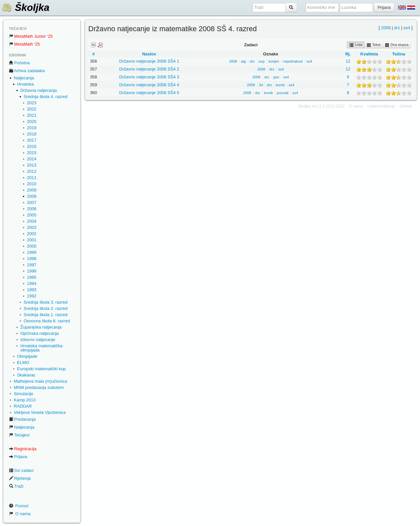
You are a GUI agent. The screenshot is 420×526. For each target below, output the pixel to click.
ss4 (407, 28)
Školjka (25, 7)
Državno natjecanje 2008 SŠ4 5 (149, 93)
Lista (356, 45)
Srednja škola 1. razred (46, 315)
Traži (16, 486)
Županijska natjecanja (41, 327)
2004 (32, 221)
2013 (32, 165)
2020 (32, 121)
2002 (32, 234)
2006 (32, 209)
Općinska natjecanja (40, 333)
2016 (32, 146)
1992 (32, 296)
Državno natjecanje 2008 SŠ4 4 (149, 85)
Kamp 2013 (25, 400)
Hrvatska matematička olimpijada (42, 348)
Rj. (348, 54)
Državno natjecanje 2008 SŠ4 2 (149, 69)
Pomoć (19, 506)
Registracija (23, 449)
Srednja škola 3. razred (46, 302)
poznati (283, 93)
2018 (32, 134)
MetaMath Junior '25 (31, 36)
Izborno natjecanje (38, 340)
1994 (32, 283)
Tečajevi (19, 435)
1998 (32, 259)
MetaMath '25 (24, 44)
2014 (32, 159)
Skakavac (26, 375)
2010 (32, 184)
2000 (32, 246)
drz (397, 28)
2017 (32, 140)
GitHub (406, 106)
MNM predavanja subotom (39, 387)
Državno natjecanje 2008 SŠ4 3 (149, 77)
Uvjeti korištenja (381, 106)
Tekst (374, 45)
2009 (32, 190)
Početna (19, 63)
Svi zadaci (21, 470)
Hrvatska (25, 84)
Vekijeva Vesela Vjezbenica (40, 412)
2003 (32, 227)
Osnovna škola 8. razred (47, 321)
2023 (32, 103)
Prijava (18, 457)
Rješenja (20, 478)
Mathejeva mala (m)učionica (41, 381)
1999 (32, 252)
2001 (32, 240)
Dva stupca (397, 45)
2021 (32, 115)
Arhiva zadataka (27, 71)
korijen (274, 61)
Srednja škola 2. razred (46, 308)
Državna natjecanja (39, 90)
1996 (32, 271)
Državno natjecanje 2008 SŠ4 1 (149, 61)
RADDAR (23, 406)
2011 (32, 178)
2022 (32, 109)
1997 (32, 265)
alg (244, 61)
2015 (32, 153)
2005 (32, 215)
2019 (32, 128)
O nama (20, 514)
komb (280, 85)
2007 (32, 202)
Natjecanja (24, 78)
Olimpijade (27, 356)
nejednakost (293, 61)
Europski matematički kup (41, 369)
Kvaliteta (369, 54)
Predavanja (22, 419)
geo (276, 77)
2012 (32, 171)
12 (348, 61)
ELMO (23, 363)
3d (261, 85)
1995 (32, 277)
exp (262, 61)
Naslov (149, 54)
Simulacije (23, 394)
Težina (399, 54)
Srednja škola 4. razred (46, 97)
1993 (32, 290)
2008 (32, 196)
